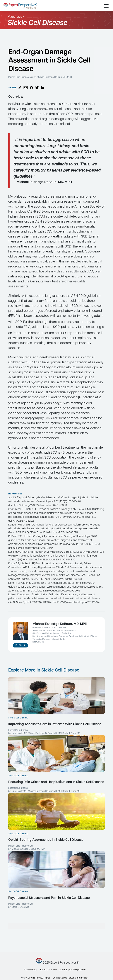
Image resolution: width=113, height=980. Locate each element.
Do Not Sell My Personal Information (71, 978)
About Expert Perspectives (72, 970)
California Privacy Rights (38, 978)
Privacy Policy (30, 970)
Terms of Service (48, 970)
